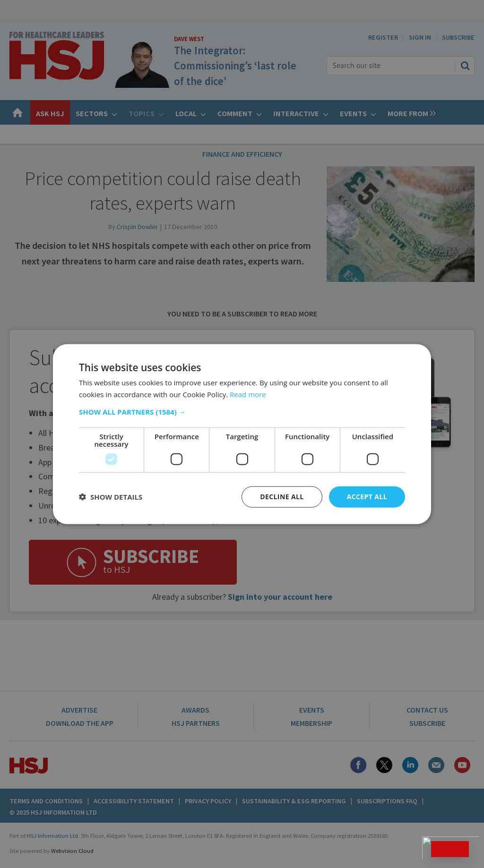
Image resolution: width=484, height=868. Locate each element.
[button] (242, 412)
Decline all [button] (282, 497)
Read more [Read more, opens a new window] (248, 394)
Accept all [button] (367, 497)
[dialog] (242, 434)
